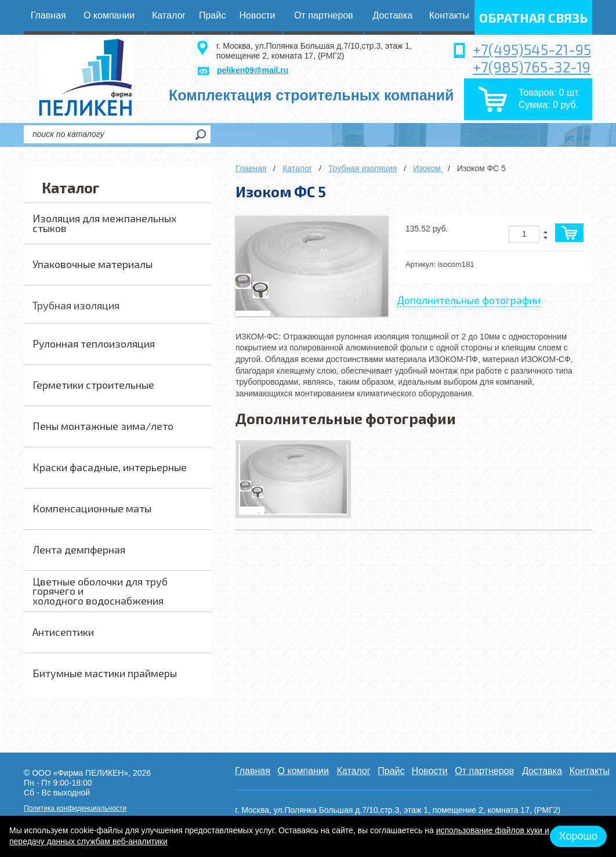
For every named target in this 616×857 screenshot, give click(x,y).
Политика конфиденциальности (75, 808)
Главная (251, 168)
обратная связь (533, 17)
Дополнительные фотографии (469, 300)
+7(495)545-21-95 (532, 49)
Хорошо (578, 836)
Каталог (297, 168)
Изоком (428, 168)
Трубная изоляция (363, 168)
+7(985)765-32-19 (532, 67)
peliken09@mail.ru (253, 70)
